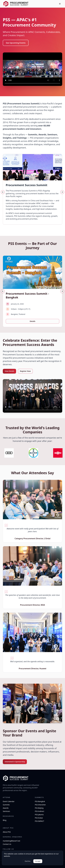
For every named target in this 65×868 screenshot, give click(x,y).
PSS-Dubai (39, 818)
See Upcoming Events (16, 43)
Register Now (25, 371)
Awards (6, 808)
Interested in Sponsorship (15, 762)
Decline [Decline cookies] (28, 861)
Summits (6, 805)
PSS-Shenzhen (40, 805)
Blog (5, 820)
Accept (38, 861)
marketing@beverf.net (11, 841)
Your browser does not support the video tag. (32, 69)
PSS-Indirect (39, 811)
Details (32, 321)
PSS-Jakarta (39, 815)
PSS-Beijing (39, 808)
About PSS (7, 832)
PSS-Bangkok (40, 801)
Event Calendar (9, 801)
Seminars (6, 811)
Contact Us (7, 844)
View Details (9, 371)
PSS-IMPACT (39, 821)
